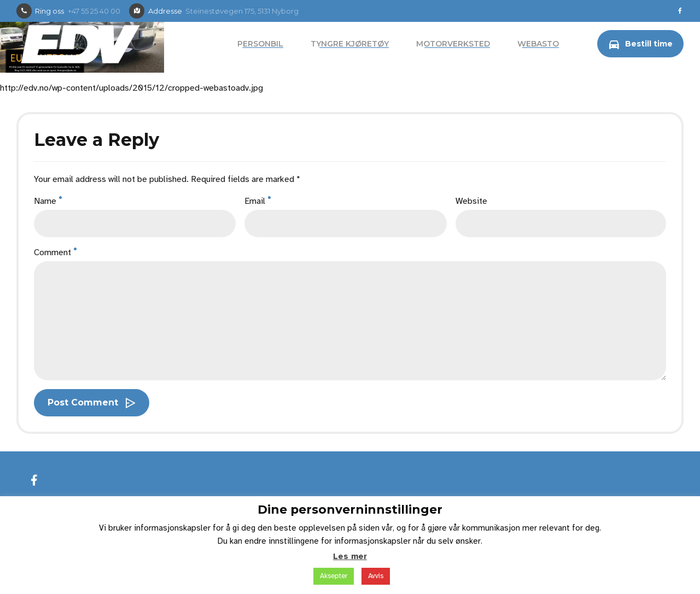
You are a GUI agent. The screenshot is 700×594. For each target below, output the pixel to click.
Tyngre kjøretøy (350, 44)
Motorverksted (453, 44)
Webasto (538, 44)
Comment (55, 252)
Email (258, 201)
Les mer (350, 556)
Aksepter (334, 576)
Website (471, 201)
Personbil (260, 44)
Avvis (376, 576)
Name (48, 201)
